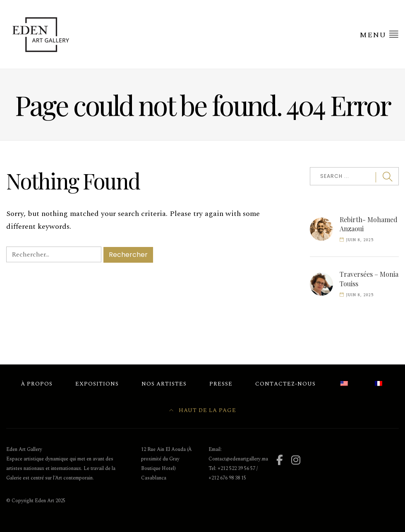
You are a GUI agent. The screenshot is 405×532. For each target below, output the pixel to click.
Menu (379, 35)
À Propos (37, 384)
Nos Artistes (164, 384)
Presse (221, 384)
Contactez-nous (285, 384)
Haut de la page (203, 410)
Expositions (97, 384)
